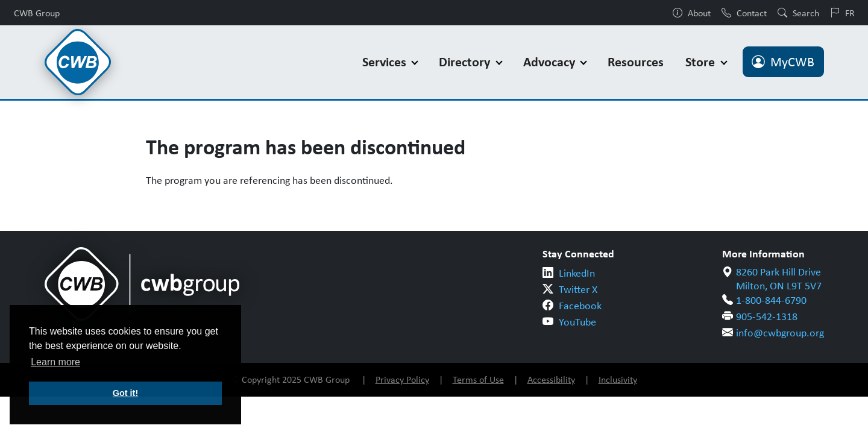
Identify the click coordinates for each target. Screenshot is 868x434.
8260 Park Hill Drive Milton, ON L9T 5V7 (779, 279)
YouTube (577, 322)
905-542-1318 (767, 316)
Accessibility (551, 379)
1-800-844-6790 (771, 300)
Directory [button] (466, 62)
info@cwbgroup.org (780, 333)
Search (798, 13)
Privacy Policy (402, 379)
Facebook (580, 306)
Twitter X (578, 289)
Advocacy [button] (551, 62)
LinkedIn (577, 273)
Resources (636, 62)
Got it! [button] (125, 393)
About (692, 13)
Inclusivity (618, 379)
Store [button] (702, 62)
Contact (744, 13)
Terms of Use (478, 379)
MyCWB (783, 62)
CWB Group (37, 13)
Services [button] (386, 62)
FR (842, 13)
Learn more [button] (55, 362)
